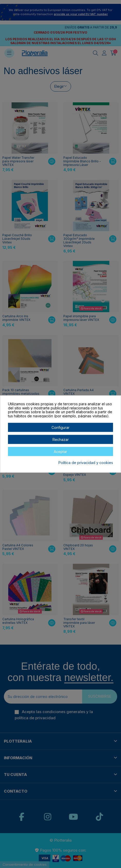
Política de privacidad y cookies (86, 463)
